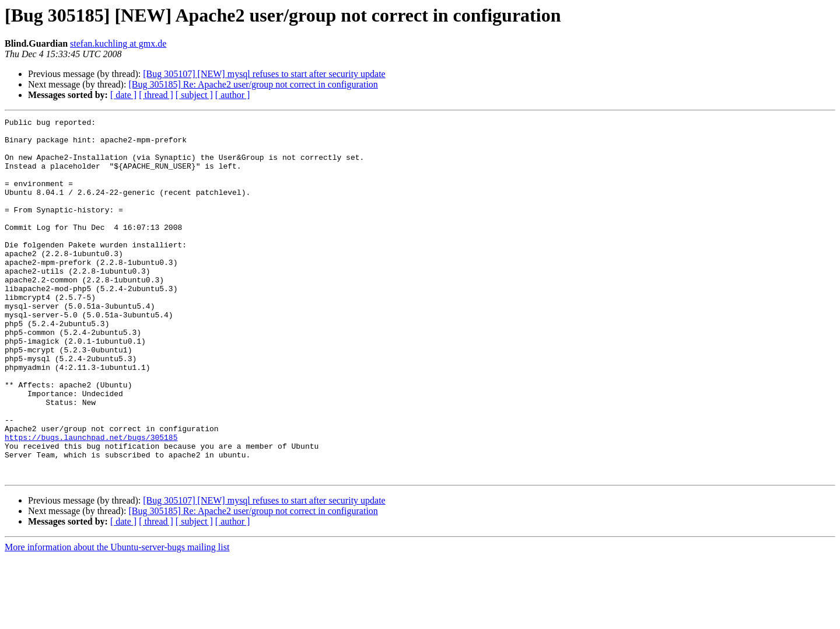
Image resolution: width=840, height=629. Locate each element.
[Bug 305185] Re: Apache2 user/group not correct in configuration (253, 84)
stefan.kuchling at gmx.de (118, 43)
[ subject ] (194, 95)
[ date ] (123, 95)
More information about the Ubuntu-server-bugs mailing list (117, 619)
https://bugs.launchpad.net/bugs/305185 (91, 502)
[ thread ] (156, 95)
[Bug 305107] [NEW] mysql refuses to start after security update (264, 74)
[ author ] (233, 95)
